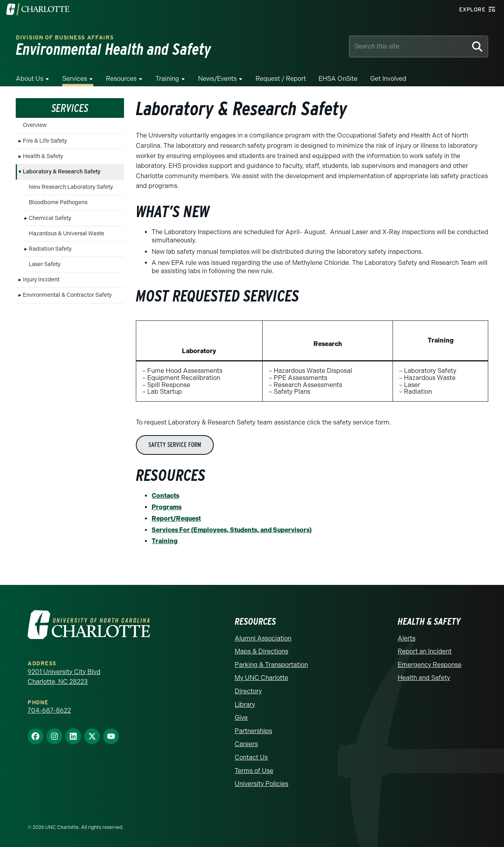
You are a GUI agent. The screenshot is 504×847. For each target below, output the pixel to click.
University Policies (261, 784)
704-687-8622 (49, 710)
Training (167, 79)
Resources (121, 79)
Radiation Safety (50, 249)
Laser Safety (45, 264)
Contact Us (251, 757)
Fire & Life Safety (45, 141)
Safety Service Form (175, 445)
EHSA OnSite (338, 79)
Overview (35, 125)
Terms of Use (254, 771)
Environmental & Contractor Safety (67, 295)
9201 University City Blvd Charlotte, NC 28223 (64, 677)
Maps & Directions (261, 651)
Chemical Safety (50, 218)
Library (245, 705)
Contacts (165, 496)
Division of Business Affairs (65, 38)
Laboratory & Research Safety (62, 172)
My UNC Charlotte (261, 678)
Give (241, 718)
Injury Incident (41, 280)
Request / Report (281, 79)
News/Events (217, 79)
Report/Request (176, 518)
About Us (30, 79)
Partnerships (253, 731)
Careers (246, 744)
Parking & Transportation (271, 665)
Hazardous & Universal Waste (67, 234)
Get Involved (388, 79)
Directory (248, 691)
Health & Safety (43, 156)
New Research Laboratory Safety (71, 187)
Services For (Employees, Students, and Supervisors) (232, 530)
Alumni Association (263, 638)
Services (75, 79)
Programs (167, 507)
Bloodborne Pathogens (58, 202)
